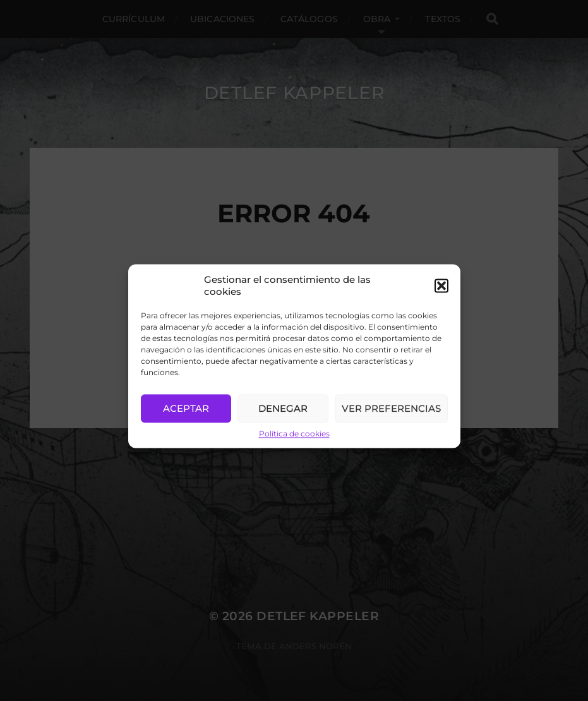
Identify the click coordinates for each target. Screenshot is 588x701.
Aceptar (186, 418)
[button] (441, 295)
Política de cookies (294, 443)
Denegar (283, 418)
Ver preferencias (391, 418)
